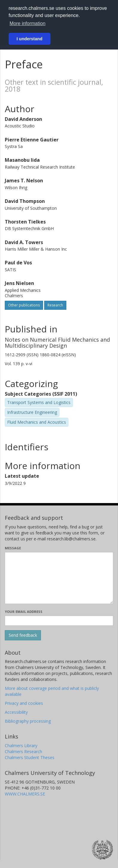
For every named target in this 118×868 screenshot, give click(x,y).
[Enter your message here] (59, 578)
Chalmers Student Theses (30, 757)
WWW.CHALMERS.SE (25, 794)
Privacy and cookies (24, 703)
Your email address (24, 612)
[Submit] (23, 635)
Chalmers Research (23, 751)
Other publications (24, 305)
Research (55, 305)
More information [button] (27, 23)
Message (13, 548)
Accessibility (16, 712)
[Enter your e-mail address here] (59, 621)
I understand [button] (30, 39)
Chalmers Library (21, 746)
